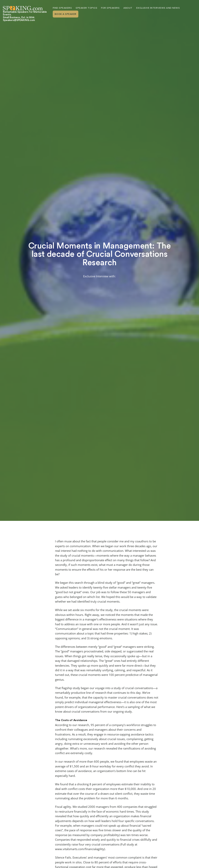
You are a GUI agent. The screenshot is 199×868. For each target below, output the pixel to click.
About (128, 8)
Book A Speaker (66, 14)
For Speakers (110, 8)
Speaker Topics (86, 8)
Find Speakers (62, 8)
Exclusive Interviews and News (158, 8)
